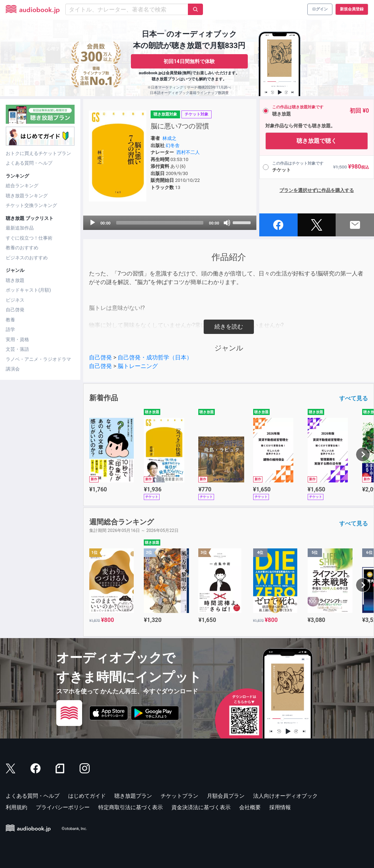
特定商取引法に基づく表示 (131, 807)
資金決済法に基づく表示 (201, 807)
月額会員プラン (226, 796)
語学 (10, 329)
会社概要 (250, 807)
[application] (170, 223)
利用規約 (16, 807)
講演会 (13, 369)
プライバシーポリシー (63, 807)
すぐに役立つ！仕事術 (29, 238)
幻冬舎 (173, 145)
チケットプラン (179, 796)
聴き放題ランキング (27, 196)
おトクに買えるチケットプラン (38, 153)
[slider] (160, 223)
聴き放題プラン (133, 796)
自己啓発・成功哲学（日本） (155, 357)
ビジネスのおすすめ (27, 258)
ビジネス (15, 300)
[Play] (93, 223)
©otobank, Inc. (74, 829)
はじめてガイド (87, 796)
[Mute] (227, 223)
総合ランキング (22, 186)
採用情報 (280, 807)
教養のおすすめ (22, 248)
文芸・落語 (17, 349)
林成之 (169, 138)
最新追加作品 (20, 228)
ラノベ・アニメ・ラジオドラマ (38, 359)
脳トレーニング (138, 366)
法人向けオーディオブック (285, 796)
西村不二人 (188, 152)
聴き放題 (15, 280)
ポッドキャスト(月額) (28, 290)
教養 (10, 320)
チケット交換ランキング (31, 205)
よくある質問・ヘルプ (29, 163)
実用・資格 (17, 339)
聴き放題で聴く (317, 141)
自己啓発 (15, 310)
